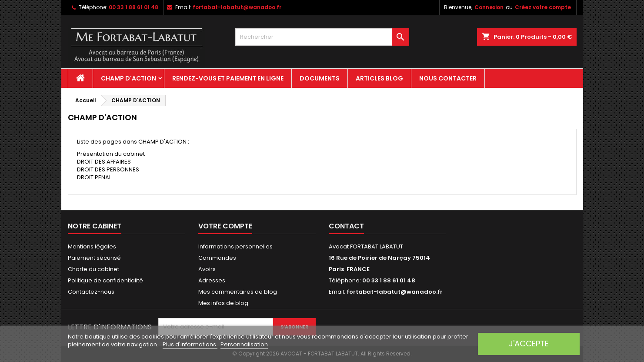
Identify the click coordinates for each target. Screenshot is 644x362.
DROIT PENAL (94, 177)
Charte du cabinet (93, 269)
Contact (346, 226)
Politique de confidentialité (105, 280)
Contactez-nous (91, 292)
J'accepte (529, 344)
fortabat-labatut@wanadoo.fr (237, 7)
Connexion (489, 7)
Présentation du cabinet (111, 154)
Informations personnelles (235, 246)
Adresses (212, 280)
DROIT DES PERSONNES (108, 169)
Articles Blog (379, 78)
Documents (320, 78)
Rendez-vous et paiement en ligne (228, 78)
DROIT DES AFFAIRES (104, 162)
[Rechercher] (322, 37)
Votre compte (225, 226)
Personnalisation (244, 344)
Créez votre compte (543, 7)
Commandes (217, 258)
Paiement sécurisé (94, 258)
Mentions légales (92, 246)
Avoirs (207, 269)
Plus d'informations (190, 344)
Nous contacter (448, 78)
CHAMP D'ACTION (128, 78)
